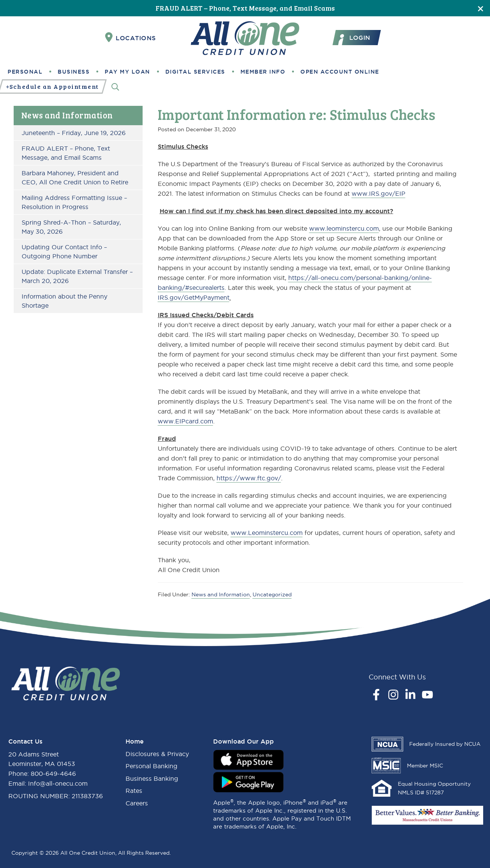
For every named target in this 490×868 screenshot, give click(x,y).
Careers (137, 803)
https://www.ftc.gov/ (249, 478)
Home (135, 741)
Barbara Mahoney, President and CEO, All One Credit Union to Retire (75, 178)
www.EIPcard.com (185, 421)
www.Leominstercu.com (267, 533)
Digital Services (195, 72)
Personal (25, 72)
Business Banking (152, 778)
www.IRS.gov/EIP (378, 193)
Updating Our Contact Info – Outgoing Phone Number (64, 252)
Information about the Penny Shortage (64, 301)
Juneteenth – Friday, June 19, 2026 (74, 133)
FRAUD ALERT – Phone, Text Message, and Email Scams (245, 8)
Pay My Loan (127, 72)
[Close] (481, 8)
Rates (134, 791)
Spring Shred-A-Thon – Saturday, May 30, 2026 (71, 227)
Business (74, 72)
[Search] (115, 87)
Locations (130, 38)
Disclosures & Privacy (157, 754)
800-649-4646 (53, 774)
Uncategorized (272, 594)
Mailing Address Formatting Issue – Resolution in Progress (74, 202)
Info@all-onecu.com (58, 783)
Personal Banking (152, 766)
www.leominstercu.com (344, 228)
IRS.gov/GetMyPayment (194, 297)
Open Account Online (340, 72)
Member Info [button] (263, 72)
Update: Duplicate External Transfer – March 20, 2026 (77, 276)
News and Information (67, 115)
